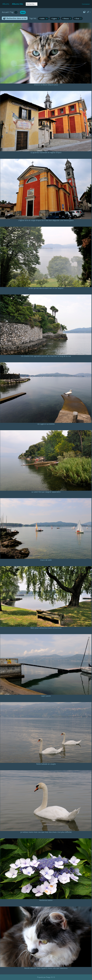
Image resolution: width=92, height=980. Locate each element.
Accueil (5, 12)
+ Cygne (55, 18)
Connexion (86, 4)
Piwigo (48, 977)
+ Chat (78, 18)
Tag (12, 12)
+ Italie (43, 18)
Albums (6, 4)
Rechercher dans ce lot (16, 18)
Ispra (23, 12)
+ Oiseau (67, 18)
